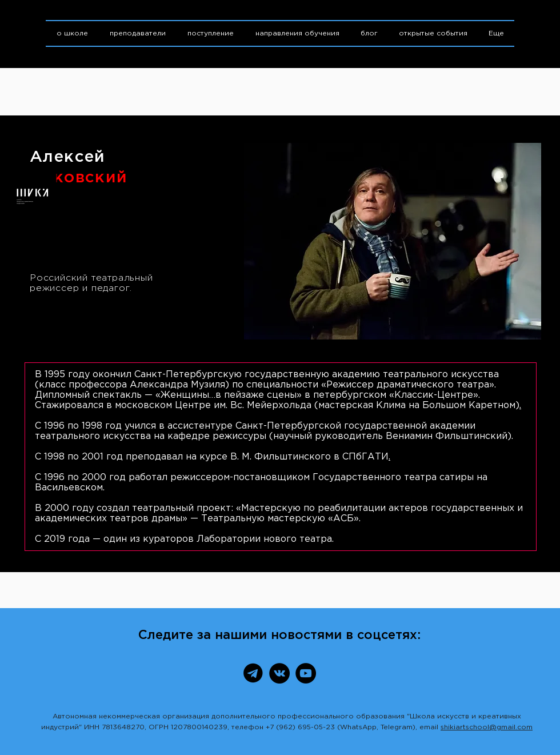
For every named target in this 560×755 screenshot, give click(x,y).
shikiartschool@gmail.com (487, 727)
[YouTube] (306, 673)
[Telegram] (253, 673)
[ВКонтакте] (279, 673)
